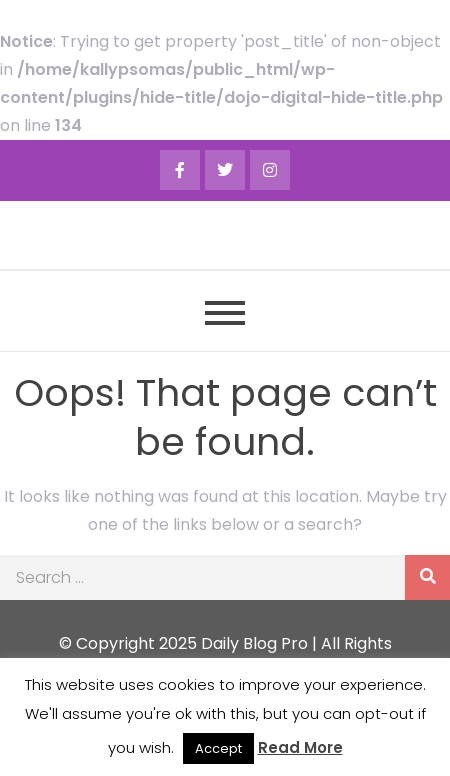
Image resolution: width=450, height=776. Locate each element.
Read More (300, 747)
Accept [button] (218, 748)
